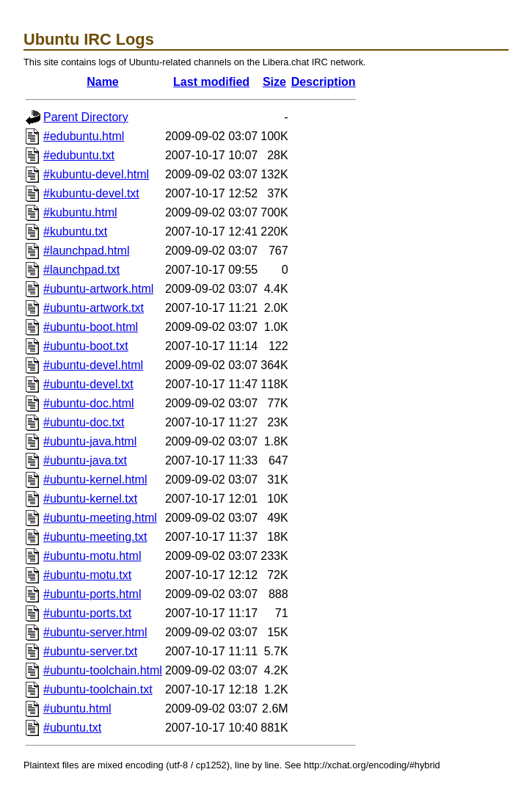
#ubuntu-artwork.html (98, 289)
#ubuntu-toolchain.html (103, 670)
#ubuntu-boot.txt (86, 346)
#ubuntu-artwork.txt (94, 308)
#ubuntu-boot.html (91, 327)
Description (324, 82)
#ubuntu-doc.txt (84, 422)
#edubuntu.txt (79, 155)
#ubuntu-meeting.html (100, 518)
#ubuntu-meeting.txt (95, 537)
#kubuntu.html (80, 212)
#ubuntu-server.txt (90, 651)
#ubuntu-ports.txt (87, 613)
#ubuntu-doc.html (89, 403)
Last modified (211, 82)
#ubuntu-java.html (90, 441)
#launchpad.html (86, 251)
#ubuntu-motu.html (92, 556)
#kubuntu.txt (75, 232)
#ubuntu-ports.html (92, 594)
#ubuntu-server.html (95, 632)
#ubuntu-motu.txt (87, 575)
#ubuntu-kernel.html (95, 480)
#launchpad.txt (81, 270)
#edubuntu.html (84, 136)
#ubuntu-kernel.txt (90, 499)
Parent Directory (86, 117)
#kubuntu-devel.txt (91, 193)
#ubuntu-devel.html (93, 365)
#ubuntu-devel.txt (88, 384)
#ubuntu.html (77, 709)
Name (103, 82)
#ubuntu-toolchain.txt (98, 689)
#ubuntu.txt (72, 728)
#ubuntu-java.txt (85, 460)
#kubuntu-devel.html (96, 174)
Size (274, 82)
